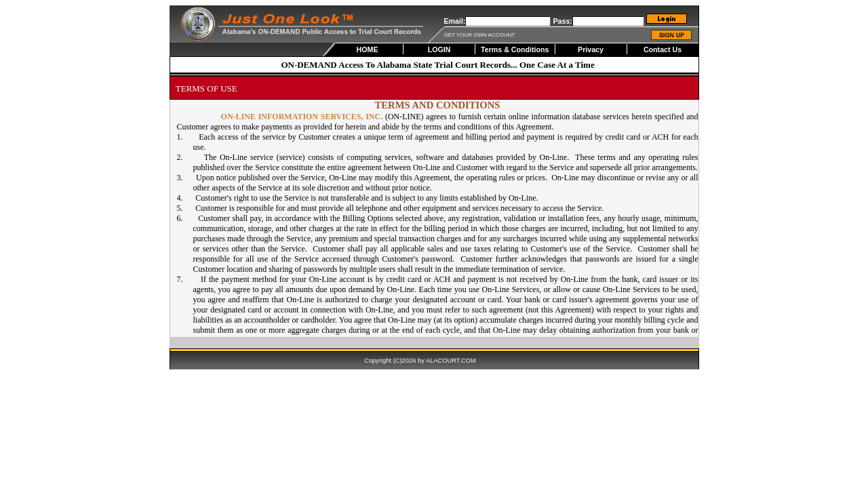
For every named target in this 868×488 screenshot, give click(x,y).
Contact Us (663, 49)
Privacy (591, 49)
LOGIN (439, 49)
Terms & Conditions (515, 49)
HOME (368, 49)
